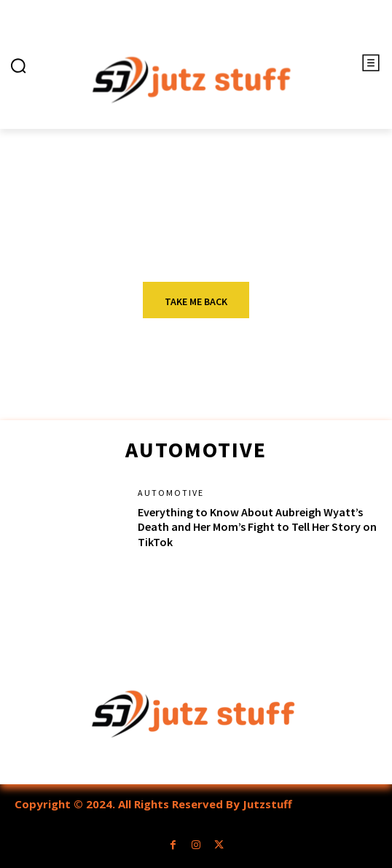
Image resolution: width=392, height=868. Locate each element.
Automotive (171, 493)
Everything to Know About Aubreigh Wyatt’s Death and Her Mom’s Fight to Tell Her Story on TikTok (257, 527)
